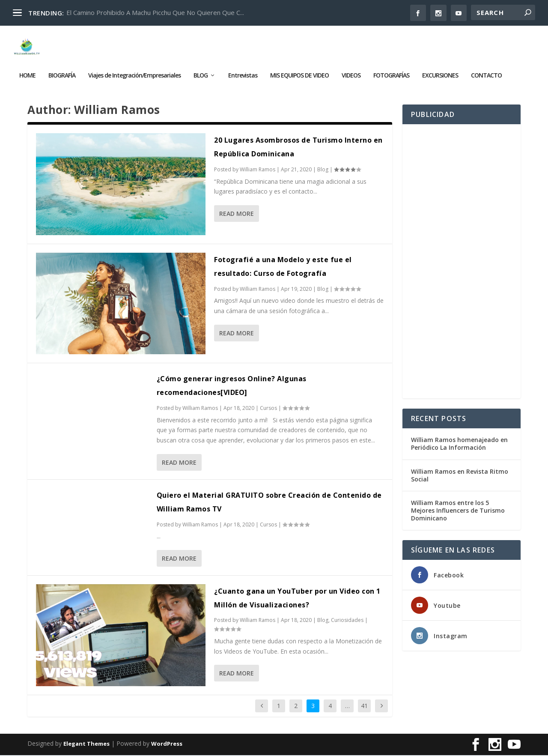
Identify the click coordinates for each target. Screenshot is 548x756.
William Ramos (258, 171)
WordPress (167, 745)
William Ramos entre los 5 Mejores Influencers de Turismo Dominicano (458, 512)
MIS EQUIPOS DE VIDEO (299, 69)
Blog (323, 171)
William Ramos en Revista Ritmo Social (460, 476)
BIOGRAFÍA (62, 69)
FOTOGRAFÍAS (391, 69)
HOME (27, 69)
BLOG (201, 69)
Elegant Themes (86, 745)
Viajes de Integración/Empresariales (134, 69)
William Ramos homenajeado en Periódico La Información (459, 445)
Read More (237, 215)
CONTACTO (486, 69)
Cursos (268, 409)
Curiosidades (347, 621)
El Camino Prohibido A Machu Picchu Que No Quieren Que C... (155, 12)
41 (364, 707)
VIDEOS (351, 69)
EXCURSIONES (440, 69)
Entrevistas (243, 69)
